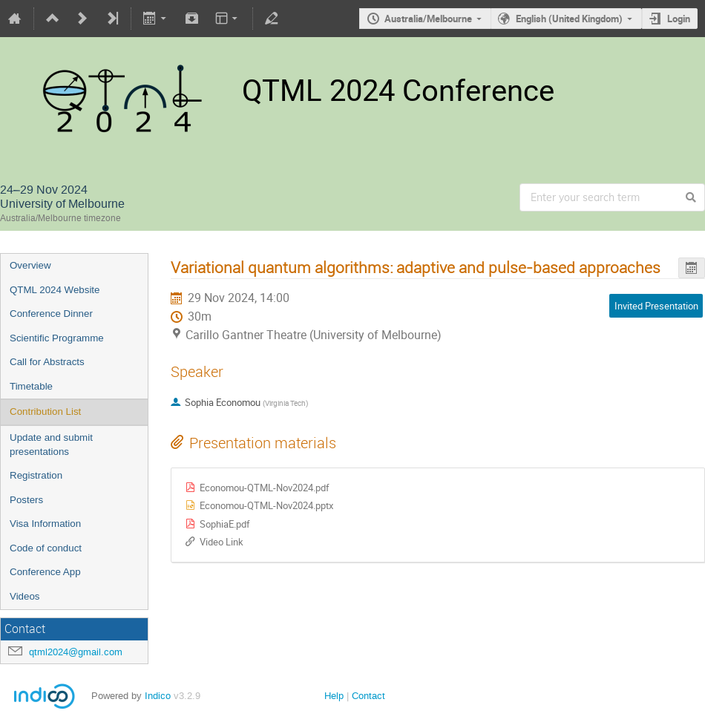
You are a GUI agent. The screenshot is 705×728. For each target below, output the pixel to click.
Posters (26, 500)
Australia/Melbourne (428, 19)
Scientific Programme (57, 338)
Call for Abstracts (47, 362)
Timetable (31, 386)
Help (334, 696)
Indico (158, 696)
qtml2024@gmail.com (76, 652)
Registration (36, 475)
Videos (25, 596)
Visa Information (45, 524)
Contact (368, 696)
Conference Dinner (51, 314)
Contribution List (45, 411)
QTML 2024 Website (55, 290)
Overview (30, 265)
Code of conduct (46, 548)
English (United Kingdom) (569, 19)
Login (679, 19)
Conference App (45, 572)
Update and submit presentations (51, 445)
